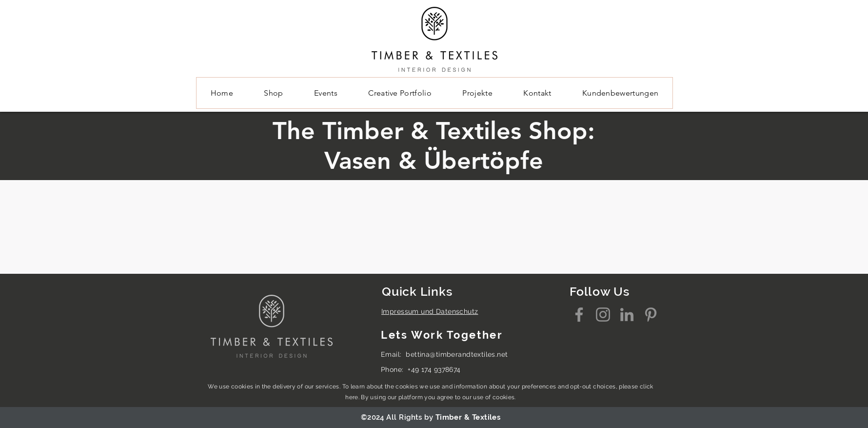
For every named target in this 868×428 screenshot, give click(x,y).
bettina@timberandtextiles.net (457, 354)
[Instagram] (603, 315)
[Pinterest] (651, 315)
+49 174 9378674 (434, 369)
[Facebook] (579, 315)
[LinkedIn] (627, 315)
